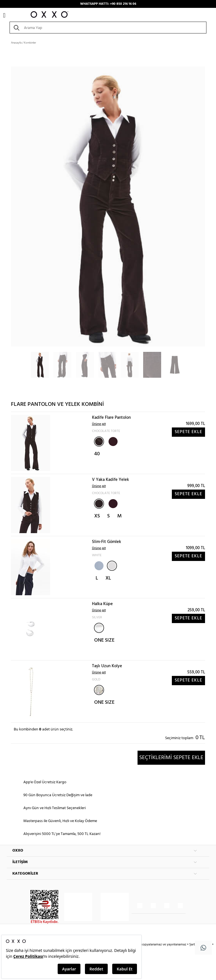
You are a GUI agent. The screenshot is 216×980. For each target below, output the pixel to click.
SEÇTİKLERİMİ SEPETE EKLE (171, 758)
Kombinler (30, 43)
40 (97, 454)
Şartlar (194, 945)
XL (108, 578)
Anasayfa (16, 43)
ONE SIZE (104, 640)
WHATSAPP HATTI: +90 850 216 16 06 (108, 4)
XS (97, 516)
